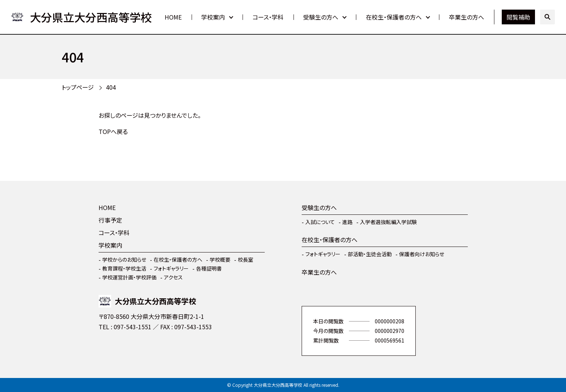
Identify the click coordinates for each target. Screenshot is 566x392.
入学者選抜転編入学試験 (388, 222)
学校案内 (213, 17)
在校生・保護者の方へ (394, 17)
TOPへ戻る (113, 131)
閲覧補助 (518, 17)
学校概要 (220, 259)
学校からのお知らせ (124, 259)
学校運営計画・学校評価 (129, 277)
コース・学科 (268, 17)
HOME (173, 17)
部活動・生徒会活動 (370, 254)
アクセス (173, 277)
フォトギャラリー (171, 268)
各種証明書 (209, 268)
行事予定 (110, 220)
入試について (320, 222)
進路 (347, 222)
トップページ (78, 87)
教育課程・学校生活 (124, 268)
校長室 (246, 259)
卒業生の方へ (466, 17)
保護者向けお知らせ (422, 254)
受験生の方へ (321, 17)
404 (111, 87)
